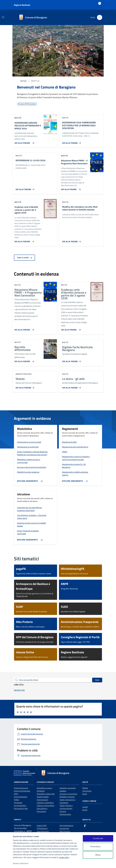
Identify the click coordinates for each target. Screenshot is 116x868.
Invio (97, 680)
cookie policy (64, 857)
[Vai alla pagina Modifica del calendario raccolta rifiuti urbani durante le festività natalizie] (72, 241)
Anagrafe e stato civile (46, 794)
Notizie (85, 788)
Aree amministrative (22, 791)
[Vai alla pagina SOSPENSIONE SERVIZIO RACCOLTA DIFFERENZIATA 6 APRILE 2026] (24, 142)
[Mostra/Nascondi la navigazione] (3, 17)
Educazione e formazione (42, 810)
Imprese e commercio (68, 794)
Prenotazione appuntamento (43, 830)
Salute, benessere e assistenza (67, 801)
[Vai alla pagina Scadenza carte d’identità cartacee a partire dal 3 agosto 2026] (24, 241)
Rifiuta (98, 855)
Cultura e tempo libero (46, 806)
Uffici (16, 794)
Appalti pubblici (43, 797)
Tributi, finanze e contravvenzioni (66, 807)
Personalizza (98, 847)
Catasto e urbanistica (45, 803)
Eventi (85, 810)
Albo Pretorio (65, 831)
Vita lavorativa (65, 814)
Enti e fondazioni (21, 797)
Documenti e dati (21, 808)
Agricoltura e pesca (44, 788)
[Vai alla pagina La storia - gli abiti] (72, 387)
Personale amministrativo (20, 804)
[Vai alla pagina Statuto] (25, 387)
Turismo (63, 811)
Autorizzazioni (42, 800)
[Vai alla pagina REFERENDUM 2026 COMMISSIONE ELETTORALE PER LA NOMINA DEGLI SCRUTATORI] (72, 142)
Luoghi (85, 807)
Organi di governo (21, 788)
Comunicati (87, 791)
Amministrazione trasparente (66, 827)
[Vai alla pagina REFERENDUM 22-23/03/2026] (25, 188)
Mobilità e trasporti (67, 797)
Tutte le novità (24, 257)
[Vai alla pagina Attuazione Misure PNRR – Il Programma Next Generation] (70, 188)
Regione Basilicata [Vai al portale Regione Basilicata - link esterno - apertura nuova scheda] (22, 5)
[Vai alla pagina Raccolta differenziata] (24, 360)
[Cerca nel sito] (100, 17)
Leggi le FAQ (42, 825)
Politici (17, 800)
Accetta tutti (98, 838)
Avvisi (85, 794)
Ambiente (41, 791)
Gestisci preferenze (23, 863)
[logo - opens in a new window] (7, 863)
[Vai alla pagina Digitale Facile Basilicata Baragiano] (72, 360)
